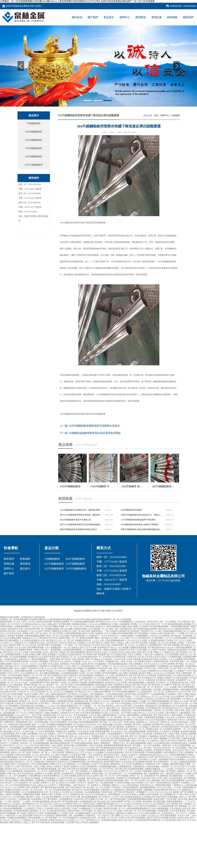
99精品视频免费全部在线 (40, 689)
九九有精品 (144, 727)
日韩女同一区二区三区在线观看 (32, 692)
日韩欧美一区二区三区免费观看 (100, 757)
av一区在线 (44, 678)
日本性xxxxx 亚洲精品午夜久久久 (68, 804)
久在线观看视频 (158, 694)
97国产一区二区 (74, 678)
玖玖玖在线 (73, 722)
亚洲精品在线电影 (55, 741)
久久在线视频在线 (15, 771)
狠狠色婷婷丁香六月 (176, 720)
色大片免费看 (138, 783)
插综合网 (124, 736)
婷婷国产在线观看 (167, 736)
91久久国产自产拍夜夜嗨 (146, 806)
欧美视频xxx (41, 706)
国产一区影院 (103, 666)
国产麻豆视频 (160, 802)
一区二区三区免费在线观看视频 (57, 790)
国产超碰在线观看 (169, 815)
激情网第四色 (122, 675)
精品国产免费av (146, 673)
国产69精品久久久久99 (99, 701)
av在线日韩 (79, 799)
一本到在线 (55, 703)
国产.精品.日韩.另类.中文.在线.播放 (73, 769)
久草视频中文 (44, 666)
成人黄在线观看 (26, 815)
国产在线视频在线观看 (143, 762)
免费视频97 (149, 790)
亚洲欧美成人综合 (37, 643)
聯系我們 (9, 559)
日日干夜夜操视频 (105, 724)
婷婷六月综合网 (138, 741)
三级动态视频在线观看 (180, 626)
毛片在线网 (113, 773)
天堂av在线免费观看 (58, 722)
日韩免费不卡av (147, 631)
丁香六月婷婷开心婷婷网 (115, 631)
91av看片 (25, 689)
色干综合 (190, 633)
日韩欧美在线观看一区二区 (27, 755)
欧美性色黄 (126, 710)
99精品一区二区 (136, 776)
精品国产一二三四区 (22, 802)
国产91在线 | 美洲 (160, 778)
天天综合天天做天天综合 (156, 657)
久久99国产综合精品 (158, 650)
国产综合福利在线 (26, 773)
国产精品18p (78, 790)
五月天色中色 (90, 724)
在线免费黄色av (36, 776)
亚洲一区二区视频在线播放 (48, 629)
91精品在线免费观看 (147, 666)
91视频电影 (189, 752)
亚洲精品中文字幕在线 (156, 680)
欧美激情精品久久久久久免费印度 (173, 706)
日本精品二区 (172, 641)
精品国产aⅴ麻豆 (34, 797)
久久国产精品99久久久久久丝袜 (133, 671)
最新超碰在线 (151, 706)
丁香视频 (87, 706)
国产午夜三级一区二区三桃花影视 (94, 680)
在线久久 (115, 760)
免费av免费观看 (27, 780)
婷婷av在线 (131, 652)
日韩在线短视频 (41, 722)
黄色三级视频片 (136, 664)
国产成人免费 (67, 629)
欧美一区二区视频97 (138, 736)
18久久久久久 (85, 736)
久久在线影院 (48, 815)
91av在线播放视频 (92, 792)
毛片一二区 (105, 703)
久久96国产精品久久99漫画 (98, 643)
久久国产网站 (175, 738)
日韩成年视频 (124, 741)
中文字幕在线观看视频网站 (124, 692)
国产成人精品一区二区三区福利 (50, 633)
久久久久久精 (51, 668)
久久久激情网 (19, 787)
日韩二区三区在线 (131, 689)
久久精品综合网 (169, 820)
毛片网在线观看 (49, 778)
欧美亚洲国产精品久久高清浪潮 (118, 762)
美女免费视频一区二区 (103, 717)
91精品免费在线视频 (9, 757)
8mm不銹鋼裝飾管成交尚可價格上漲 (76, 520)
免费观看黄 (105, 743)
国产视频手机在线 (83, 727)
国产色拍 (118, 792)
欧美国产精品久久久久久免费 (62, 820)
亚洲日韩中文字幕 (127, 650)
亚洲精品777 (95, 636)
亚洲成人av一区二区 (149, 696)
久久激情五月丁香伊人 (34, 808)
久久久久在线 (21, 647)
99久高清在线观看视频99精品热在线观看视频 (86, 806)
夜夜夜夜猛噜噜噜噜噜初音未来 (118, 745)
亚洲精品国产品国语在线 (57, 762)
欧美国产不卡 (126, 760)
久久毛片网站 (168, 710)
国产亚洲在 (171, 771)
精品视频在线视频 (147, 787)
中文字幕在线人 (117, 680)
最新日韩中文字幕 (145, 652)
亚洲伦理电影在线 (161, 661)
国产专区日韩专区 (162, 715)
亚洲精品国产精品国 (163, 750)
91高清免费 (147, 734)
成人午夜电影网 (26, 757)
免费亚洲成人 (97, 631)
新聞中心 (165, 115)
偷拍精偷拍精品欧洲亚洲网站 (120, 720)
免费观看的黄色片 (110, 715)
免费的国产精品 (33, 708)
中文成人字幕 (184, 815)
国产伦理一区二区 (82, 720)
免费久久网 (39, 650)
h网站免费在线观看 (134, 790)
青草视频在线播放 (110, 820)
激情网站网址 (53, 760)
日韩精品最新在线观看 (172, 631)
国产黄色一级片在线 (153, 748)
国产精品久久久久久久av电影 (16, 652)
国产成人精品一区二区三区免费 (97, 787)
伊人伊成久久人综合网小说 (61, 792)
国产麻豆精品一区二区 (135, 680)
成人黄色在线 (71, 780)
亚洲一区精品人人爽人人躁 (123, 643)
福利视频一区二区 (137, 729)
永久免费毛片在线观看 (78, 682)
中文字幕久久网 (28, 720)
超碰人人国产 (86, 671)
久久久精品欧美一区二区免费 (27, 783)
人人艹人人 (81, 820)
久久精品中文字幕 (65, 778)
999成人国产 (146, 778)
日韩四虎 (171, 680)
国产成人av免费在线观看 (105, 699)
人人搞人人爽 (53, 706)
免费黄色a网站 (164, 743)
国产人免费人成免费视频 (27, 734)
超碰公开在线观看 (33, 778)
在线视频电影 (101, 664)
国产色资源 (78, 724)
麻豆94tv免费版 (12, 780)
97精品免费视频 (8, 734)
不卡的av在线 (183, 794)
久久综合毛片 (117, 731)
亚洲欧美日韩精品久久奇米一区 (19, 790)
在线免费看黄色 (43, 680)
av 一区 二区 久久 (92, 741)
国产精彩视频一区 (53, 818)
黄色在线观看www (36, 818)
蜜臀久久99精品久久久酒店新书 (99, 659)
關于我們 (9, 573)
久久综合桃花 (42, 736)
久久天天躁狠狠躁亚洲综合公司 (35, 792)
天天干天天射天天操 (124, 757)
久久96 (31, 622)
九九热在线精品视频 (114, 694)
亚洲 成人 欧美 (28, 736)
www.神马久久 (6, 643)
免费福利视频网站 (23, 626)
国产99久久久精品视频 (121, 703)
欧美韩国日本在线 (9, 692)
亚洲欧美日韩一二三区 (61, 666)
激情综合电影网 (87, 638)
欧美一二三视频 (178, 633)
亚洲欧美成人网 (77, 794)
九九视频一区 (144, 701)
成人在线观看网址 (90, 766)
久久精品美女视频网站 (52, 797)
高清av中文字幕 (181, 703)
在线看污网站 (72, 734)
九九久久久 (87, 661)
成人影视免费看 (177, 666)
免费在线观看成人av (80, 636)
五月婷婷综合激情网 (172, 729)
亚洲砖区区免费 (164, 675)
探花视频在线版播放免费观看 (60, 724)
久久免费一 (41, 741)
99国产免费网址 (30, 729)
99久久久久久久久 (152, 664)
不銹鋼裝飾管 (34, 123)
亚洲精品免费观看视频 (10, 720)
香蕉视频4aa (73, 680)
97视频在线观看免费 (138, 647)
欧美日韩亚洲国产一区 (164, 762)
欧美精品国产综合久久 (108, 647)
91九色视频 (123, 647)
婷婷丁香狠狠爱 (161, 738)
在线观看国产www (184, 680)
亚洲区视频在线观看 (24, 671)
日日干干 (61, 734)
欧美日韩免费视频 (8, 813)
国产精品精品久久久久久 (44, 687)
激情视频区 (44, 661)
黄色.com (74, 736)
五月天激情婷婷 (108, 778)
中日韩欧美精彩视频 (41, 802)
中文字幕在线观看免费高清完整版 (177, 624)
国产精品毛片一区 (82, 785)
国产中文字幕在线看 (41, 822)
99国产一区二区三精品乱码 (80, 645)
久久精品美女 (140, 622)
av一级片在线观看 (57, 752)
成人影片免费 (84, 631)
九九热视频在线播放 (69, 673)
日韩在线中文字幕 (15, 629)
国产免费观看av (97, 694)
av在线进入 (181, 717)
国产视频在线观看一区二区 (61, 626)
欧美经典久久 (102, 794)
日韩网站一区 (136, 624)
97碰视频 (77, 661)
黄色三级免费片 (33, 787)
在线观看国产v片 (90, 678)
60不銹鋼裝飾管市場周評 (131, 510)
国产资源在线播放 (119, 738)
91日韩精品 (14, 743)
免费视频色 (65, 760)
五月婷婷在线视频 (123, 783)
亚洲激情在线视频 (98, 720)
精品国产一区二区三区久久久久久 (76, 729)
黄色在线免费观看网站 (13, 808)
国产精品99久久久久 (164, 757)
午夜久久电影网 (135, 654)
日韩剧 (115, 624)
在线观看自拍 (139, 766)
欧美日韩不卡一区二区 (13, 745)
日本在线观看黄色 (178, 811)
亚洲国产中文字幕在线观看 (176, 678)
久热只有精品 (75, 689)
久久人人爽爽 (99, 671)
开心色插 (191, 811)
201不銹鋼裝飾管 (34, 140)
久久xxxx (93, 624)
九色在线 (34, 661)
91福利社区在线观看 (44, 622)
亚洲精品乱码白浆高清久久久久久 (155, 755)
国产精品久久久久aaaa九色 (80, 687)
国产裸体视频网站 (110, 673)
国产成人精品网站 (117, 727)
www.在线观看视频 (166, 806)
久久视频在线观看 (83, 813)
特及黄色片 (73, 675)
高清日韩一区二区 (184, 736)
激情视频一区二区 (38, 811)
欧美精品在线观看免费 (83, 699)
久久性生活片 (11, 799)
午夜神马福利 (107, 792)
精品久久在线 (88, 633)
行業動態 (175, 115)
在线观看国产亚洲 (166, 760)
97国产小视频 (183, 694)
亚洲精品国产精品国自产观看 (87, 696)
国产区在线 (66, 659)
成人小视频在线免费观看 (185, 762)
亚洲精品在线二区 (154, 729)
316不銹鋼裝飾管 (34, 148)
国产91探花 (45, 755)
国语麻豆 (81, 643)
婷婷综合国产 (160, 799)
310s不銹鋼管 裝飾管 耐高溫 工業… (142, 486)
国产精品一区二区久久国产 (111, 722)
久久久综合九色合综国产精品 (37, 745)
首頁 (156, 115)
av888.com (119, 706)
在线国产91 (134, 755)
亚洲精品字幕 (158, 724)
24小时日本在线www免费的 (134, 794)
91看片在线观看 (134, 659)
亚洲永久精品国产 (36, 713)
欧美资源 (191, 717)
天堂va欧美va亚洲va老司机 (82, 664)
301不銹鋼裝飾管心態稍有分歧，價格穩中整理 (80, 510)
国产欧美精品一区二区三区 (94, 708)
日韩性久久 (165, 722)
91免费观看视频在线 (27, 750)
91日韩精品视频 (175, 657)
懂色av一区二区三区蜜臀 (35, 699)
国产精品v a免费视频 (142, 724)
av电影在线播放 (127, 636)
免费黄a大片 (76, 766)
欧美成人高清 (78, 647)
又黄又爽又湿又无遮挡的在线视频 (129, 769)
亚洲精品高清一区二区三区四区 (106, 736)
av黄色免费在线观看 (188, 689)
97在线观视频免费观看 (72, 650)
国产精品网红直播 (70, 802)
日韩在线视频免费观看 (84, 685)
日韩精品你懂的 (81, 629)
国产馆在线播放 (141, 633)
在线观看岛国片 (156, 645)
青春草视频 (31, 727)
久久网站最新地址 (100, 727)
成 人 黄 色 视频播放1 (111, 710)
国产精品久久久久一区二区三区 (60, 641)
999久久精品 (54, 664)
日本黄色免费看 (180, 638)
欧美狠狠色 (152, 703)
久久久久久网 (95, 715)
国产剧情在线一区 (156, 685)
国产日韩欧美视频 (15, 694)
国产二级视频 (163, 764)
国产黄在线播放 (174, 699)
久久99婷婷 (143, 626)
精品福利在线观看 (188, 731)
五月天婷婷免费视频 (18, 657)
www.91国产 (125, 638)
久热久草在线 (107, 696)
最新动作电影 (74, 811)
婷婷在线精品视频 (125, 633)
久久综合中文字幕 (181, 750)
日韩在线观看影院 (130, 787)
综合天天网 (97, 813)
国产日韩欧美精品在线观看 (145, 629)
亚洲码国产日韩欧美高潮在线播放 (110, 780)
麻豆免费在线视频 (36, 647)
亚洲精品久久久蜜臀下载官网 (48, 773)
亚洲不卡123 (11, 766)
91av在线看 (101, 734)
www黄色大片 (142, 645)
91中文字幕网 (141, 650)
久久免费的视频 (96, 771)
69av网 (25, 654)
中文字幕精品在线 (153, 708)
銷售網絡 (25, 559)
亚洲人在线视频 (49, 654)
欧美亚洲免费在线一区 (54, 776)
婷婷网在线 (151, 764)
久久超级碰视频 (90, 650)
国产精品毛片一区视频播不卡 (136, 792)
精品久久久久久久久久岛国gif (111, 811)
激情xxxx (184, 654)
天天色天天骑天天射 (68, 643)
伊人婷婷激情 (19, 797)
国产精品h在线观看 (65, 696)
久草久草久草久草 (145, 738)
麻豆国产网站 (44, 645)
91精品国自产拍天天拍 (48, 638)
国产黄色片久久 (93, 820)
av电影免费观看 (133, 715)
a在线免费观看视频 (73, 633)
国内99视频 (104, 689)
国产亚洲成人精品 (133, 734)
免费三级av (12, 773)
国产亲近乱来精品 (74, 787)
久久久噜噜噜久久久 (30, 673)
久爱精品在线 (169, 652)
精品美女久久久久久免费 (116, 682)
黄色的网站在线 (27, 706)
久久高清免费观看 (60, 689)
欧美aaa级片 (53, 624)
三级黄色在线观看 (82, 773)
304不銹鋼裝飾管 (34, 132)
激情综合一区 (26, 743)
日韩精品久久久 (21, 643)
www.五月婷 (164, 696)
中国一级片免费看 (91, 738)
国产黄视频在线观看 (24, 650)
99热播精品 (99, 675)
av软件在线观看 (103, 760)
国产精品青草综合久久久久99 (161, 647)
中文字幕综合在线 (119, 654)
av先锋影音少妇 (160, 734)
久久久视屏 (189, 776)
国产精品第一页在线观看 (182, 636)
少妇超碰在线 (67, 773)
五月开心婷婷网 (168, 664)
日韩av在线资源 (96, 745)
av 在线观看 (172, 682)
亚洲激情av (65, 664)
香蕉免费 (174, 764)
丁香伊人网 (148, 654)
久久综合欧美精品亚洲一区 (89, 657)
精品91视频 (133, 626)
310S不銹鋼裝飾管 (34, 165)
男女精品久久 (15, 710)
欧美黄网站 (180, 760)
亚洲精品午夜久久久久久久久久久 (58, 715)
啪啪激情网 (87, 717)
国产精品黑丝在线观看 (47, 769)
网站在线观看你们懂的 (117, 626)
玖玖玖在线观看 (50, 717)
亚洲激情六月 (53, 699)
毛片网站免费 (65, 624)
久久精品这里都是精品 (115, 752)
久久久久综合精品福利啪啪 (131, 668)
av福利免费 (150, 682)
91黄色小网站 (163, 668)
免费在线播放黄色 (175, 802)
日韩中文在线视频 (90, 689)
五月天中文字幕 (139, 703)
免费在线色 (9, 722)
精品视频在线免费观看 (13, 678)
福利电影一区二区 (122, 717)
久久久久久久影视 (156, 713)
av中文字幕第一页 (89, 811)
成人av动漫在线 (178, 696)
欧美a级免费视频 (30, 666)
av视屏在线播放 (153, 766)
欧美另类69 (46, 708)
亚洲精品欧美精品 (180, 743)
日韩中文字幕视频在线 (59, 736)
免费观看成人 (73, 671)
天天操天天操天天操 (101, 645)
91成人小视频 (40, 766)
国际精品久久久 (30, 638)
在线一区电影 (60, 652)
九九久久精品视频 (15, 685)
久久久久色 (161, 787)
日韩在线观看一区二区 (74, 741)
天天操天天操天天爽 (72, 797)
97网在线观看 (177, 715)
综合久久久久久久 (21, 664)
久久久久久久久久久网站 (137, 641)
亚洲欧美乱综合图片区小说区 (65, 631)
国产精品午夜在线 (66, 727)
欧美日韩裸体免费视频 (100, 731)
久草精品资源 (11, 750)
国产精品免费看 (12, 641)
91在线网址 (59, 750)
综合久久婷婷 (93, 776)
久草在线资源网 (15, 675)
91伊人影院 (185, 727)
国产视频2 (116, 815)
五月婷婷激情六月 (165, 703)
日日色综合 (116, 787)
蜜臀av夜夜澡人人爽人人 (20, 822)
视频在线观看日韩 (59, 694)
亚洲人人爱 (48, 652)
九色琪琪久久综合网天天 (155, 699)
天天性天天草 (150, 668)
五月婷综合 (161, 682)
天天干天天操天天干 (110, 636)
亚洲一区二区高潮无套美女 (84, 666)
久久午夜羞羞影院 (11, 706)
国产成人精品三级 (102, 802)
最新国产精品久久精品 (25, 741)
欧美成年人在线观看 (123, 724)
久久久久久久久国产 (20, 682)
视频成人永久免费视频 (15, 708)
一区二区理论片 (103, 815)
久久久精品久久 (153, 741)
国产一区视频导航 (58, 678)
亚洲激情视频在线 (97, 682)
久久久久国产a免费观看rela (133, 764)
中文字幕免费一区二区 (98, 629)
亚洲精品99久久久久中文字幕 (178, 692)
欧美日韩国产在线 (109, 741)
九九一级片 (150, 783)
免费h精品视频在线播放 (85, 622)
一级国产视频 (54, 659)
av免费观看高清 (104, 624)
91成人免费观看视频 (160, 808)
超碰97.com (152, 743)
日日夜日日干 (181, 769)
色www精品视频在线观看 (135, 731)
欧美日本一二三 (162, 687)
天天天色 (19, 699)
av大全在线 (114, 713)
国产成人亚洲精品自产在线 (56, 675)
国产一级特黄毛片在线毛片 (172, 773)
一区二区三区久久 (30, 710)
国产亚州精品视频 (118, 799)
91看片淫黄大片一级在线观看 (178, 713)
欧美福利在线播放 (154, 752)
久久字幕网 (129, 750)
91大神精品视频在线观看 (82, 743)
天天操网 (157, 689)
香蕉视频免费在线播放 (96, 750)
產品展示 (25, 569)
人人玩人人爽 (98, 641)
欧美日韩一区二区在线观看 (175, 748)
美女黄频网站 (55, 757)
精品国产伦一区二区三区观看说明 (30, 762)
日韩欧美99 (167, 745)
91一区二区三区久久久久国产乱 (123, 666)
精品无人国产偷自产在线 (136, 685)
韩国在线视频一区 (8, 622)
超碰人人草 (16, 752)
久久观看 (77, 717)
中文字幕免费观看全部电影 (17, 661)
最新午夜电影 (78, 659)
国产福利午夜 (126, 629)
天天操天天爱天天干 (152, 624)
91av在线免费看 (99, 687)
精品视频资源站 (176, 776)
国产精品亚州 (13, 687)
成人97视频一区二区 (37, 760)
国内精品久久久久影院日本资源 (42, 657)
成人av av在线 (189, 631)
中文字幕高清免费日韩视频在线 (147, 820)
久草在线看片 (23, 631)
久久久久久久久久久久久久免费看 (164, 792)
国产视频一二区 (140, 745)
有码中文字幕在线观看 (135, 752)
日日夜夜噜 (22, 764)
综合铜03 (95, 703)
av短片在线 (154, 722)
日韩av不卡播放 (31, 694)
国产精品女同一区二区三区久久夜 (38, 804)
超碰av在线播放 (52, 713)
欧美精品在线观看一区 (64, 622)
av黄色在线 (155, 727)
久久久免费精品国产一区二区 (58, 647)
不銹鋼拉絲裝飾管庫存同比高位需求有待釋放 (95, 433)
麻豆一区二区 (67, 703)
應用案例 (25, 564)
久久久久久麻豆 (186, 641)
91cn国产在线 (176, 668)
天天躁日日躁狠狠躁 (143, 771)
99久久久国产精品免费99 (156, 720)
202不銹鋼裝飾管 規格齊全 (167, 486)
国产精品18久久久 (13, 666)
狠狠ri (96, 743)
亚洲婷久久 (46, 783)
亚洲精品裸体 (147, 715)
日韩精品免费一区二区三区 (123, 645)
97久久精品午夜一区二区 (143, 687)
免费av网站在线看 (87, 734)
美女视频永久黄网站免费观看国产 (37, 748)
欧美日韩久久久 (140, 713)
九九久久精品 (66, 699)
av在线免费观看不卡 (115, 734)
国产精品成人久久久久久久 (54, 671)
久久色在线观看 (172, 654)
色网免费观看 (116, 689)
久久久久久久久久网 (128, 678)
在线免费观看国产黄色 (40, 682)
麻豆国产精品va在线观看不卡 (137, 694)
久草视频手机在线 (27, 738)
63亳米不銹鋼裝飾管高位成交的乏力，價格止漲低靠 (142, 515)
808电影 (181, 643)
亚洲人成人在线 (125, 820)
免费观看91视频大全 (111, 785)
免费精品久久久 (73, 752)
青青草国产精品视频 (33, 717)
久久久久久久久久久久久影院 (134, 815)
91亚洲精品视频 (107, 783)
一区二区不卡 (181, 813)
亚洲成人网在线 (75, 654)
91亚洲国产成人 (74, 708)
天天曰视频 (65, 636)
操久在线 (132, 738)
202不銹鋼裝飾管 (34, 157)
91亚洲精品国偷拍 (17, 727)
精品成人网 (56, 802)
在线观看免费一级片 (24, 722)
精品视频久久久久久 (12, 731)
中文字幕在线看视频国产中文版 (94, 713)
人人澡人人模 (26, 687)
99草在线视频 (122, 776)
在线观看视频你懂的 (108, 766)
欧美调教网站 (115, 794)
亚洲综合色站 (89, 804)
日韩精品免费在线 (45, 750)
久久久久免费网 (176, 659)
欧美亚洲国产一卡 (59, 645)
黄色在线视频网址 (39, 659)
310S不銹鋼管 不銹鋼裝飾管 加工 (109, 486)
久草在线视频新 (81, 715)
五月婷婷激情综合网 (170, 727)
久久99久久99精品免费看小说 (148, 813)
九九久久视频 (110, 633)
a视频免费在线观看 (65, 701)
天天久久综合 (87, 752)
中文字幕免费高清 (70, 818)
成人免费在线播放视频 (50, 673)
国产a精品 (27, 752)
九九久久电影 (137, 717)
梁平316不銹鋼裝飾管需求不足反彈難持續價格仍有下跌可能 (81, 525)
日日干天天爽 (91, 647)
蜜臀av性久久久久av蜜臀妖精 (63, 764)
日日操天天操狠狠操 (90, 822)
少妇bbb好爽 (30, 629)
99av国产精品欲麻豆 (180, 722)
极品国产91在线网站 (182, 783)
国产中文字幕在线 (102, 764)
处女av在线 (183, 799)
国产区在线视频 (138, 818)
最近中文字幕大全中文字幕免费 (143, 675)
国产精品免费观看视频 (11, 736)
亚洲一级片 (113, 668)
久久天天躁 (112, 818)
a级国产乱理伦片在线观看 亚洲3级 (161, 818)
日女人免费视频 (153, 780)
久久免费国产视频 (44, 738)
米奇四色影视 (101, 685)
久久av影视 (42, 664)
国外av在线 (180, 710)
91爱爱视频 (40, 780)
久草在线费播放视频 (101, 729)
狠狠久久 (158, 652)
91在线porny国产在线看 (160, 633)
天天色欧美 (62, 654)
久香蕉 (18, 703)
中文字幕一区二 (102, 799)
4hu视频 (173, 687)
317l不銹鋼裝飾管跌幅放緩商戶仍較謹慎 (138, 520)
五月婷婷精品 (167, 813)
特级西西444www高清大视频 (161, 671)
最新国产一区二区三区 (33, 675)
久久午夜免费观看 (57, 806)
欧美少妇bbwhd (93, 778)
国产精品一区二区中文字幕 (101, 769)
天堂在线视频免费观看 (115, 641)
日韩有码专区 (153, 622)
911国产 (75, 808)
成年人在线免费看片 (187, 687)
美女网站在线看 (58, 822)
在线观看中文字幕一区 (46, 720)
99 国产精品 (44, 703)
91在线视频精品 (126, 622)
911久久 (66, 794)
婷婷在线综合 (133, 785)
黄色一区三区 (53, 636)
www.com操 (126, 804)
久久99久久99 (19, 696)
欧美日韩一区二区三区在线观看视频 (140, 811)
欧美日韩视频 (71, 776)
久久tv (123, 785)
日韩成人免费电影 (189, 734)
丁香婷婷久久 (178, 785)
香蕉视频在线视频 (170, 689)
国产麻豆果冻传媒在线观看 (53, 787)
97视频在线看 (146, 689)
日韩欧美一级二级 (40, 752)
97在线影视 (171, 694)
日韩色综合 (132, 657)
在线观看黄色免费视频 (154, 717)
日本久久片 (90, 794)
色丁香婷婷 (65, 766)
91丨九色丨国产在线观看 (77, 771)
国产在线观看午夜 (102, 654)
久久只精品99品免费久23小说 (33, 641)
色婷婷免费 (159, 790)
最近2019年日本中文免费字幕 (174, 741)
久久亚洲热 (97, 808)
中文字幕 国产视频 (78, 755)
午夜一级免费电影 (76, 815)
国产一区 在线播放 (168, 622)
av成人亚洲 (170, 717)
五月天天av (105, 738)
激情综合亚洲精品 (183, 629)
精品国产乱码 (11, 769)
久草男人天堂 (124, 818)
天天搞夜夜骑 (164, 636)
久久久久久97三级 (40, 626)
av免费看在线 (24, 799)
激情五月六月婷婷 (36, 813)
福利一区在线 (127, 661)
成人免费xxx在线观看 (128, 673)
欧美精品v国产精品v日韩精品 (155, 659)
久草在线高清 (176, 808)
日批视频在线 (163, 666)
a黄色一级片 (45, 694)
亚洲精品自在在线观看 (177, 650)
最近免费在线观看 (13, 654)
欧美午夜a (38, 790)
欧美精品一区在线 (59, 682)
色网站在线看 (61, 815)
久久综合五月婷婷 (124, 699)
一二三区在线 (168, 769)
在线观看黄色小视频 (55, 780)
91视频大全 (159, 654)
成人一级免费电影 (65, 720)
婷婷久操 (82, 776)
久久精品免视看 (176, 778)
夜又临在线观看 (86, 675)
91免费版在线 (85, 808)
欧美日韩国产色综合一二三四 (127, 696)
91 (17, 815)
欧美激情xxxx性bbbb (18, 760)
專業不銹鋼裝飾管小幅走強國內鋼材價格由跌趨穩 (142, 529)
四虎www (183, 797)
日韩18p (154, 636)
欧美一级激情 (21, 668)
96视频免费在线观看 (32, 794)
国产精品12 (129, 806)
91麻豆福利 (139, 720)
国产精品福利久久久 (134, 748)
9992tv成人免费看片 (47, 734)
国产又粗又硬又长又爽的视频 (165, 797)
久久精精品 (146, 797)
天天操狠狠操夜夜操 (77, 762)
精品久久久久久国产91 (48, 785)
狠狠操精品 (115, 764)
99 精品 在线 (62, 687)
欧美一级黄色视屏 (184, 673)
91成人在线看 (57, 745)
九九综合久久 (154, 815)
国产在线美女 (109, 813)
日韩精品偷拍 (163, 811)
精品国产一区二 (53, 685)
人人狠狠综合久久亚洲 (144, 757)
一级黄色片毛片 (118, 743)
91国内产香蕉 (174, 734)
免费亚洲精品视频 (163, 785)
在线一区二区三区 (107, 776)
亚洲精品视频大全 (53, 813)
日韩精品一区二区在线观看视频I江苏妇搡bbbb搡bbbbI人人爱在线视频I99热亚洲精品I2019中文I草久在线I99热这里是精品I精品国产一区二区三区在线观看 (77, 1)
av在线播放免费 (86, 802)
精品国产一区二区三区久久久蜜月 (34, 806)
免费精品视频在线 (153, 769)
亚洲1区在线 (130, 722)
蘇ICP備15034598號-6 (112, 611)
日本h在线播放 (154, 745)
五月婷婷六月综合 (117, 652)
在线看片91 (96, 785)
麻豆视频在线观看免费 (60, 743)
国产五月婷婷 (68, 685)
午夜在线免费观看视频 (142, 710)
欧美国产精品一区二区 (69, 638)
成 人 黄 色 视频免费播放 (38, 764)
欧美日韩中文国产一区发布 (116, 755)
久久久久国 (79, 626)
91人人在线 (110, 675)
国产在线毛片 (105, 797)
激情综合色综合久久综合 (36, 624)
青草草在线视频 (65, 668)
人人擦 (158, 631)
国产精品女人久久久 (83, 692)
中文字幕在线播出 (50, 799)
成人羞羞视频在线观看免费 (119, 687)
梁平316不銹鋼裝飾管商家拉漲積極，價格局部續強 (81, 515)
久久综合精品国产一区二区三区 (151, 692)
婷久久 (58, 729)
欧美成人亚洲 (183, 818)
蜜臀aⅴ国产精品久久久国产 (107, 638)
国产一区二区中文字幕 (135, 780)
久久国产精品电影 (115, 806)
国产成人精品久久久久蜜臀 (64, 783)
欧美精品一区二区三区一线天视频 (68, 738)
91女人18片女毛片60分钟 (11, 633)
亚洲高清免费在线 (57, 771)
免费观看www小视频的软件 (113, 790)
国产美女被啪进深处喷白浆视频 (110, 748)
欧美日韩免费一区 (155, 794)
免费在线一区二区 (86, 780)
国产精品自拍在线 (95, 762)
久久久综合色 (83, 731)
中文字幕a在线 (184, 622)
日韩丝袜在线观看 (48, 701)
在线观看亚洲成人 (80, 624)
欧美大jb (38, 815)
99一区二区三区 (53, 692)
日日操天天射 (52, 643)
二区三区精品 (126, 713)
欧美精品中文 (132, 727)
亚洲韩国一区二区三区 (29, 701)
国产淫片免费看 (187, 792)
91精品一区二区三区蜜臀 (90, 673)
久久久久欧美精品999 (141, 638)
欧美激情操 (36, 799)
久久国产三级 (118, 797)
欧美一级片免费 (99, 818)
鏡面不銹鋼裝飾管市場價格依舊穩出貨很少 (78, 529)
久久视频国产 (180, 671)
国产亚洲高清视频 (129, 701)
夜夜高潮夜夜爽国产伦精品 (182, 755)
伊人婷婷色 (88, 654)
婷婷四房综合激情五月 (47, 727)
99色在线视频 (36, 652)
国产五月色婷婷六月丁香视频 (151, 678)
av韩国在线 (10, 815)
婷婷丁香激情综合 (116, 685)
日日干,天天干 (13, 673)
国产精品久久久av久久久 (107, 622)
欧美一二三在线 (174, 787)
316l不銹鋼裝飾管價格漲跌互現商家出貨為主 (94, 426)
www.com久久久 (22, 715)
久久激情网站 (158, 638)
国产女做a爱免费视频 (76, 652)
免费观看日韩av (113, 661)
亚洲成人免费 (35, 654)
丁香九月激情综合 (95, 755)
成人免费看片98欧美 (143, 661)
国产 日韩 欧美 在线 (119, 729)
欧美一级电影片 (186, 804)
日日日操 (38, 671)
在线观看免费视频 (41, 743)
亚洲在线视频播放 (92, 790)
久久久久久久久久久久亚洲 (83, 748)
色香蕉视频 (31, 696)
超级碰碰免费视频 (82, 703)
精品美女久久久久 (166, 629)
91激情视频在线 (66, 799)
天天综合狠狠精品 (27, 680)
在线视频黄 (124, 624)
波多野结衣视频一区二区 (114, 808)
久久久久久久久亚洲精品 (165, 673)
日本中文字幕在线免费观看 (173, 780)
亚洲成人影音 (68, 813)
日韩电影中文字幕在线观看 (128, 778)
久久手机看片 (99, 661)
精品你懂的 (148, 802)
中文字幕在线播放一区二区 (12, 778)
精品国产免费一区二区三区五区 (23, 645)
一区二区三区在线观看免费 (89, 710)
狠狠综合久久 (188, 790)
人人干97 (168, 638)
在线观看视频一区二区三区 (15, 713)
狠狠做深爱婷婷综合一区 (71, 706)
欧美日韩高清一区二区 (67, 657)
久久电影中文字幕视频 (170, 731)
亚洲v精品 (79, 792)
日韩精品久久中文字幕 (70, 713)
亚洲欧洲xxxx (24, 659)
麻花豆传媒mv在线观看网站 (76, 745)
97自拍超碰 (138, 699)
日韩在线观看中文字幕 (173, 752)
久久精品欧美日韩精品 (57, 811)
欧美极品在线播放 (133, 797)
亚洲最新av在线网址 (144, 750)
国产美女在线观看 (46, 729)
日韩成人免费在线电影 (108, 678)
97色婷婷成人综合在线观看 (19, 724)
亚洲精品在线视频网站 (17, 818)
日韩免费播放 (15, 748)
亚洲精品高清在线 (83, 641)
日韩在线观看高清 (164, 783)
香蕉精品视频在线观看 (118, 664)
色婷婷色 (99, 633)
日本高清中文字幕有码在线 (114, 657)
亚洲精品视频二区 (99, 773)
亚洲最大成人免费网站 (66, 731)
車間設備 (9, 564)
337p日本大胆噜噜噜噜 (45, 731)
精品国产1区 (93, 783)
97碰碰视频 (115, 701)
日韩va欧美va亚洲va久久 (95, 626)
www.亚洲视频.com (85, 764)
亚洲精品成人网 (81, 701)
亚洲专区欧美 (153, 731)
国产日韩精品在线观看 (10, 792)
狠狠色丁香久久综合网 (52, 794)
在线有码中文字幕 (36, 668)
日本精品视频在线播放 (159, 626)
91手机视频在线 (31, 678)
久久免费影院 (68, 692)
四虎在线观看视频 (136, 682)
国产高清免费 (133, 631)
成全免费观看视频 (90, 797)
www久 (33, 664)
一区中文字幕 (36, 715)
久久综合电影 (80, 778)
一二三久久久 (190, 802)
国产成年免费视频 (172, 645)
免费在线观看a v (66, 785)
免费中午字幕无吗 (173, 685)
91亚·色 (141, 657)
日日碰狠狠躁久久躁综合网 (95, 668)
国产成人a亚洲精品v (62, 748)
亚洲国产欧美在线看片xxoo (108, 804)
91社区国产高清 (73, 822)
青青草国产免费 (177, 661)
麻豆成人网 (183, 682)
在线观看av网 (170, 794)
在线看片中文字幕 (115, 750)
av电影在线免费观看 (184, 647)
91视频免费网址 (142, 636)
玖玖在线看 (172, 799)
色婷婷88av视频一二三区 (50, 710)
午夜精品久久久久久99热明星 (35, 820)
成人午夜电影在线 (30, 703)
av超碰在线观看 (10, 659)
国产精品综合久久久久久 (173, 708)
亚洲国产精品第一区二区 (35, 685)
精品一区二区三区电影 (75, 750)
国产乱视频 (90, 799)
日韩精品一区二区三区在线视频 (163, 643)
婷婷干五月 (182, 820)
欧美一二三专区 (39, 724)
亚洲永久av (170, 724)
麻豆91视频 (78, 668)
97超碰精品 (153, 736)
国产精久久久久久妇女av (61, 661)
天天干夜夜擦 (172, 804)
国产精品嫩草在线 (59, 680)
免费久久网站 (159, 771)
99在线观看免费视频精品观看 (140, 799)
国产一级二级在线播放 (10, 689)
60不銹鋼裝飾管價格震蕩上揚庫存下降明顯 (139, 525)
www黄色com (188, 699)
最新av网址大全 (114, 708)
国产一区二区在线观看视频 (131, 773)
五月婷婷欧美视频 (21, 811)
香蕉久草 (187, 808)
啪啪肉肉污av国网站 (125, 813)
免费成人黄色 (29, 633)
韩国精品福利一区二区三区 (36, 771)
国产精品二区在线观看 (134, 706)
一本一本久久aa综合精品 (103, 706)
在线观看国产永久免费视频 (156, 776)
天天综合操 (137, 804)
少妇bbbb (157, 710)
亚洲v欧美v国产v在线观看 (133, 708)
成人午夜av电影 (59, 708)
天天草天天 (82, 783)
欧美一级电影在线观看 (108, 650)
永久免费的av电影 (8, 764)
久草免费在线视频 (157, 641)
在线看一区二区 (65, 717)
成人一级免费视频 (53, 650)
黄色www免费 (53, 766)
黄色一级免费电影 (152, 773)
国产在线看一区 (69, 710)
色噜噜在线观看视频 (160, 701)
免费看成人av (142, 722)
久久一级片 (22, 622)
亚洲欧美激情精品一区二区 (83, 760)
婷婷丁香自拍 (45, 631)
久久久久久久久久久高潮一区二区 (118, 771)
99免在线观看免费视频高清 (138, 808)
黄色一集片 (114, 629)
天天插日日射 (28, 731)
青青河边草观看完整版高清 (74, 757)
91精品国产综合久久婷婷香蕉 (58, 808)
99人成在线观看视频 (46, 696)
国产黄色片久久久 (173, 790)
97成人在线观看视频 (182, 745)
